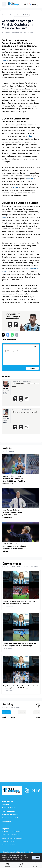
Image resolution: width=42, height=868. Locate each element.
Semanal (6, 712)
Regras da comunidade (10, 818)
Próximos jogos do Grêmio (11, 831)
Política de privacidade (10, 814)
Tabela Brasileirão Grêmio (11, 835)
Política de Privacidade (14, 860)
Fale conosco (6, 821)
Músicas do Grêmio (8, 845)
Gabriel (30, 179)
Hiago (30, 136)
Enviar (32, 368)
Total (37, 712)
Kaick (4, 217)
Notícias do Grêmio (9, 808)
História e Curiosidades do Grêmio (18, 852)
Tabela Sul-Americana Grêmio (12, 838)
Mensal (22, 712)
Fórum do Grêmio (8, 811)
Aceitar (36, 858)
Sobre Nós (5, 804)
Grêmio (5, 61)
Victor (15, 187)
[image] (35, 347)
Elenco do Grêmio (8, 841)
